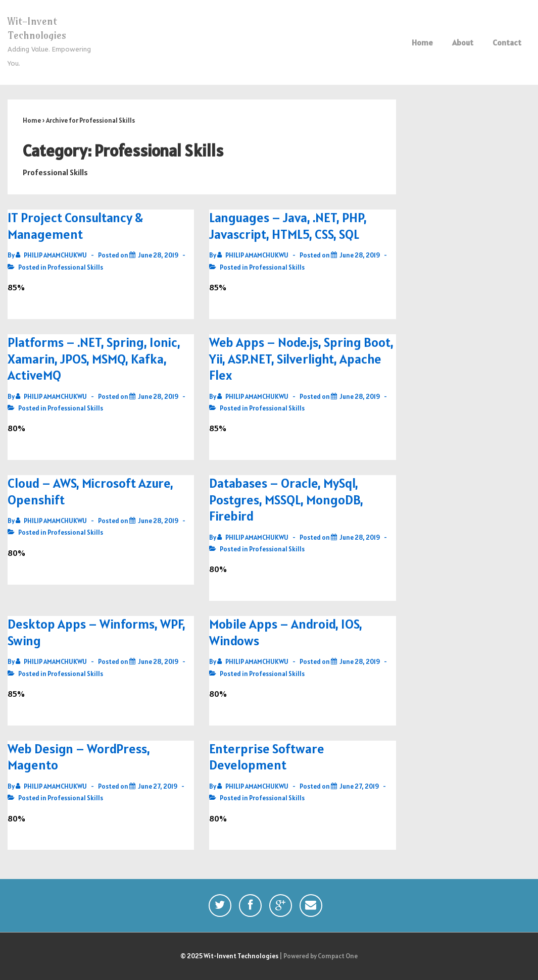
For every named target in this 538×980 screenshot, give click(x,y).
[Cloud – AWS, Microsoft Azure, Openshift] (158, 521)
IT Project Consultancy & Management (75, 226)
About (463, 42)
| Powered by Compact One (319, 956)
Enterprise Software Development (267, 757)
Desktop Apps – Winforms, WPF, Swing (96, 632)
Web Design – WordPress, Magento (79, 757)
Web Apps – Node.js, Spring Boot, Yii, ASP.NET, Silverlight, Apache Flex (301, 358)
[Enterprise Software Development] (359, 786)
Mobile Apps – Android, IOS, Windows (286, 632)
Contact (507, 42)
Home (422, 42)
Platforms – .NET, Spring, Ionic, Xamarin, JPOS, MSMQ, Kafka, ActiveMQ (94, 358)
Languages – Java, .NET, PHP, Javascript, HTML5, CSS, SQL (288, 226)
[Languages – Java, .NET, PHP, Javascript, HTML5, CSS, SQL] (360, 255)
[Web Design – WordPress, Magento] (158, 786)
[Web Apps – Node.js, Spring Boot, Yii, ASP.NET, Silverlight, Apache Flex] (360, 397)
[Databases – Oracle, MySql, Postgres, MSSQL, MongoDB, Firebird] (360, 537)
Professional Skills (75, 267)
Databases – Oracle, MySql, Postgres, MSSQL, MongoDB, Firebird (286, 499)
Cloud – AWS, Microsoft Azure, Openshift (90, 491)
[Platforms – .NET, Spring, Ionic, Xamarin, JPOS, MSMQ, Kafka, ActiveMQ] (158, 397)
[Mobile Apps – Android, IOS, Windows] (360, 662)
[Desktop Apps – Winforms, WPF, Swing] (158, 662)
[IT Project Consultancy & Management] (158, 255)
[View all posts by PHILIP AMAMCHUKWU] (52, 255)
